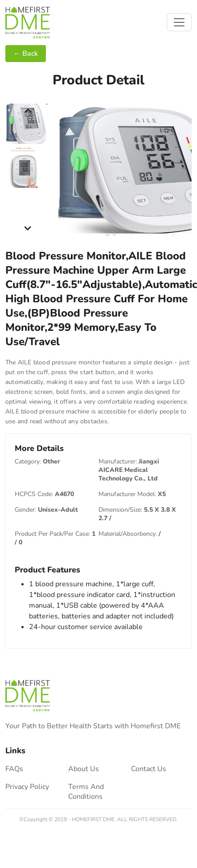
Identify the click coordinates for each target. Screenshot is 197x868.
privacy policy (27, 787)
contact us (149, 769)
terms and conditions (86, 792)
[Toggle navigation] (179, 22)
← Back (26, 54)
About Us (84, 769)
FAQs (14, 769)
